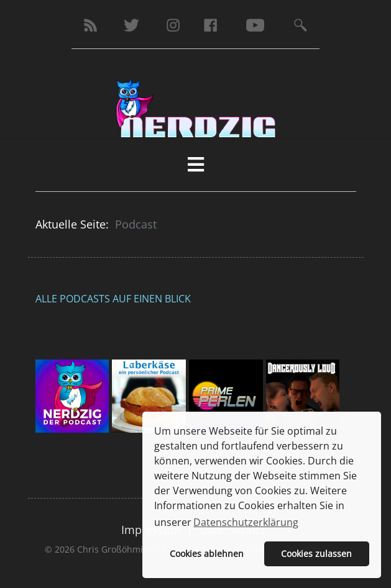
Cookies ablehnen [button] (207, 554)
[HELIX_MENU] (196, 164)
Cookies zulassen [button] (316, 554)
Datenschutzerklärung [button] (246, 522)
